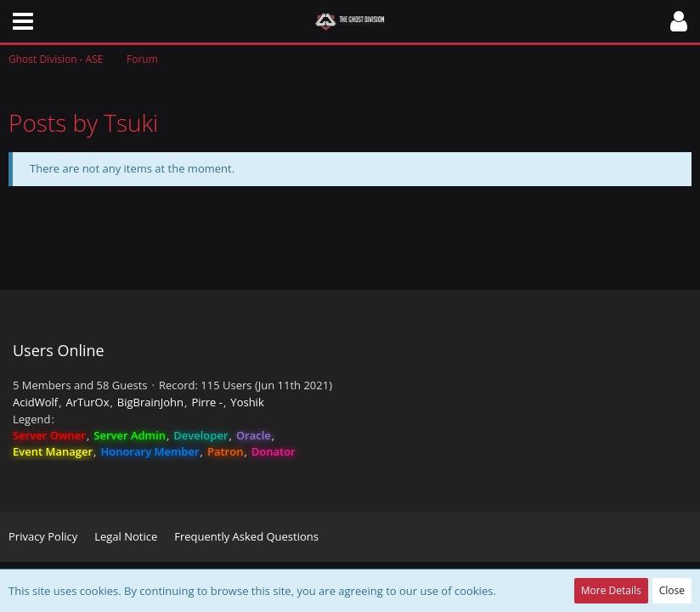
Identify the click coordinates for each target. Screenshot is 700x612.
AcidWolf (35, 402)
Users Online (59, 350)
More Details (611, 590)
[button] (23, 21)
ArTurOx (88, 402)
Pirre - (207, 402)
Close (672, 590)
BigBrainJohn (150, 402)
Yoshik (247, 402)
